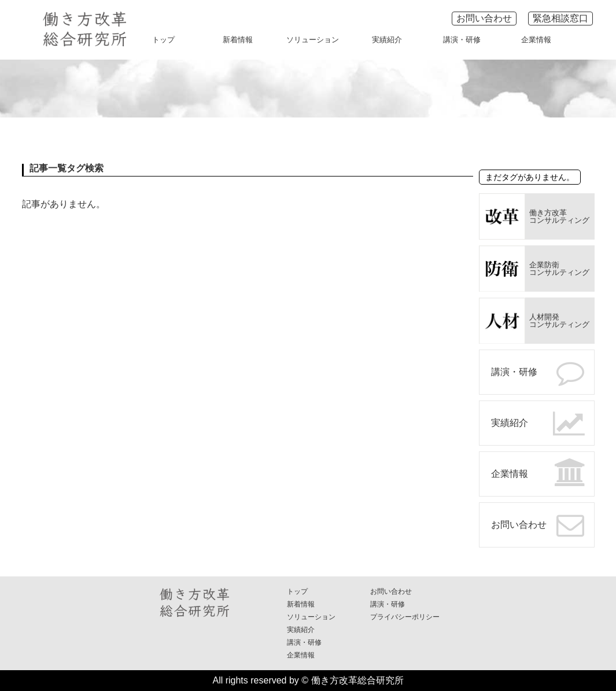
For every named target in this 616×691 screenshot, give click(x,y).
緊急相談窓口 (560, 18)
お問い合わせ (484, 18)
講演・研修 (462, 40)
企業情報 (536, 40)
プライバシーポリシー (405, 617)
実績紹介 (387, 40)
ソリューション (313, 40)
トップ (163, 40)
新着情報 (238, 40)
